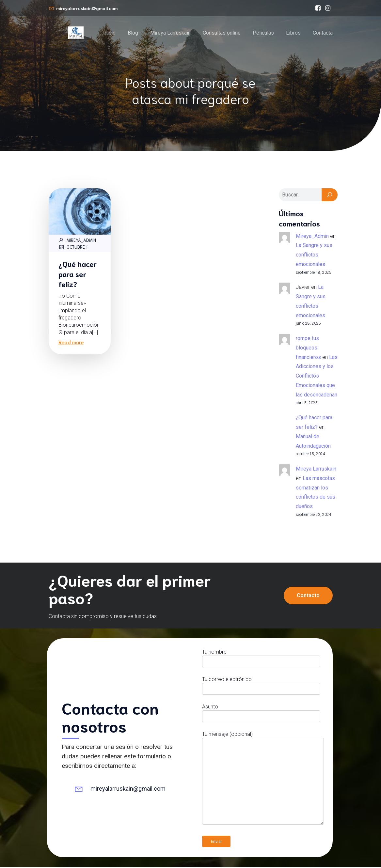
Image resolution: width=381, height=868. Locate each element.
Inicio (109, 33)
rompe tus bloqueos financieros (308, 349)
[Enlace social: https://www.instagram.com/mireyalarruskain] (328, 8)
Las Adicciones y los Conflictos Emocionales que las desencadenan (317, 377)
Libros (293, 33)
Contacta (323, 33)
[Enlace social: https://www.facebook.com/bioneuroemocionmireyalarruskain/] (318, 8)
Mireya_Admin (77, 241)
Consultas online (222, 33)
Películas (263, 33)
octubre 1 (73, 248)
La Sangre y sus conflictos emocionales (314, 256)
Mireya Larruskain (170, 33)
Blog (133, 33)
